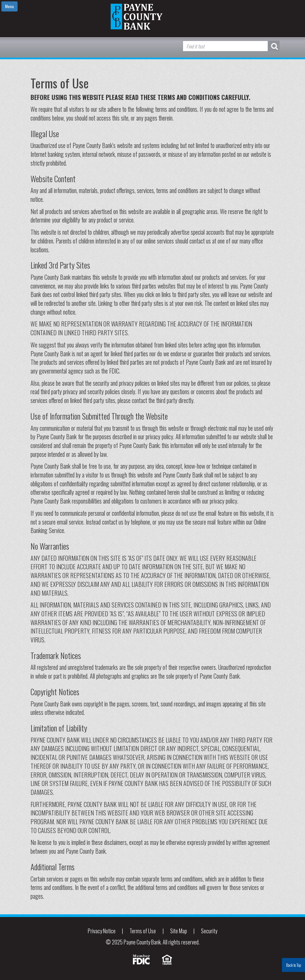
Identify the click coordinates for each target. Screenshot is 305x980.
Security (209, 931)
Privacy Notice (102, 931)
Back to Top (293, 965)
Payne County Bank (152, 17)
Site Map (179, 931)
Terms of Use (143, 931)
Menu (9, 6)
